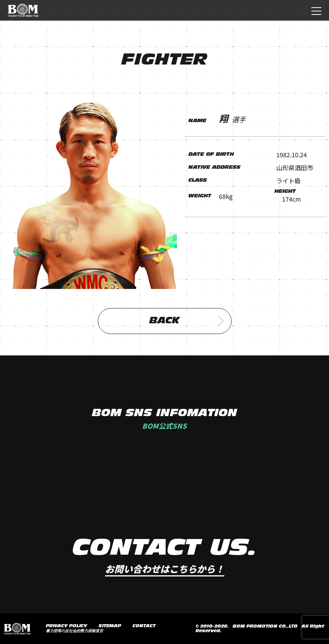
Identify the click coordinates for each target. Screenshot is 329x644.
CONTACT (144, 626)
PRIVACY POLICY (66, 626)
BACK (186, 321)
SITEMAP (110, 626)
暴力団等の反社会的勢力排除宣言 (75, 631)
